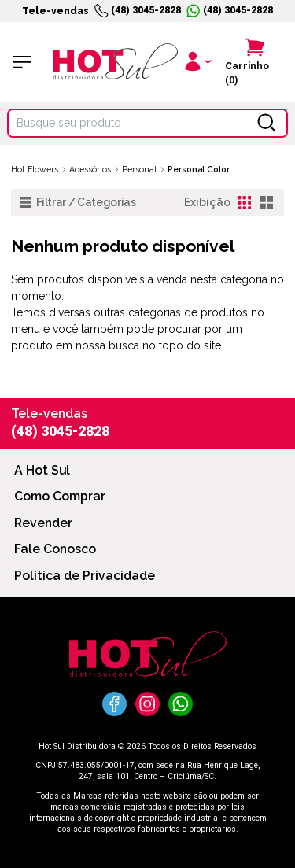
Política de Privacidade (85, 576)
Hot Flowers (35, 169)
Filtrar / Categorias (78, 202)
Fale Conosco (55, 549)
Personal (139, 169)
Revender (43, 523)
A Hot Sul (42, 470)
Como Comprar (60, 496)
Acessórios (90, 169)
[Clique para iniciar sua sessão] (197, 62)
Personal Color (199, 169)
